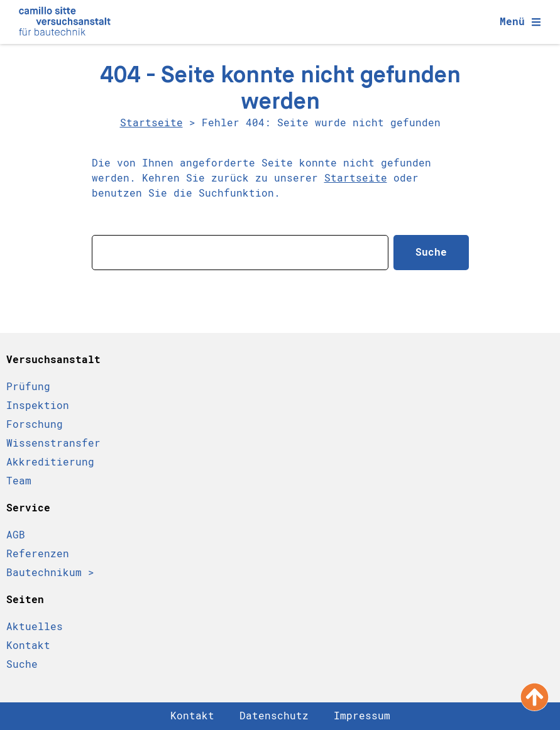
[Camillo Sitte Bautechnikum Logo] (65, 22)
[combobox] (240, 253)
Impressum (362, 716)
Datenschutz (274, 716)
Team (19, 481)
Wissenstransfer (53, 443)
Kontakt (28, 646)
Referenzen (38, 554)
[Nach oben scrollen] (535, 697)
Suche (22, 664)
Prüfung (28, 387)
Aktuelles (35, 627)
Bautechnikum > (50, 573)
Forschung (35, 424)
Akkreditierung (50, 462)
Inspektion (38, 406)
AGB (16, 535)
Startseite (151, 123)
